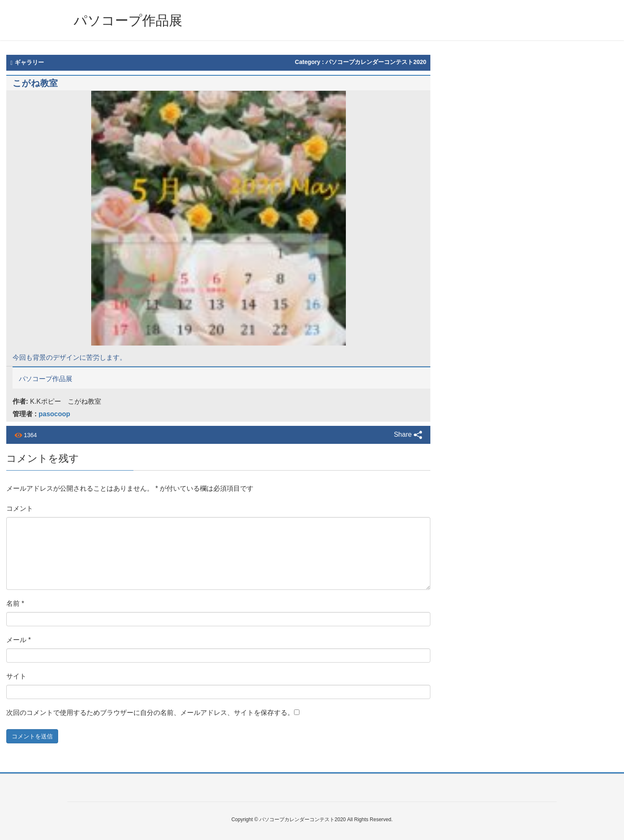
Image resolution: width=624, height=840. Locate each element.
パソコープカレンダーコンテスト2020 (376, 62)
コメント (20, 508)
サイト (16, 676)
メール (19, 640)
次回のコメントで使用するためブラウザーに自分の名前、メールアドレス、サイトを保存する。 (150, 713)
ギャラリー (27, 63)
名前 (15, 603)
